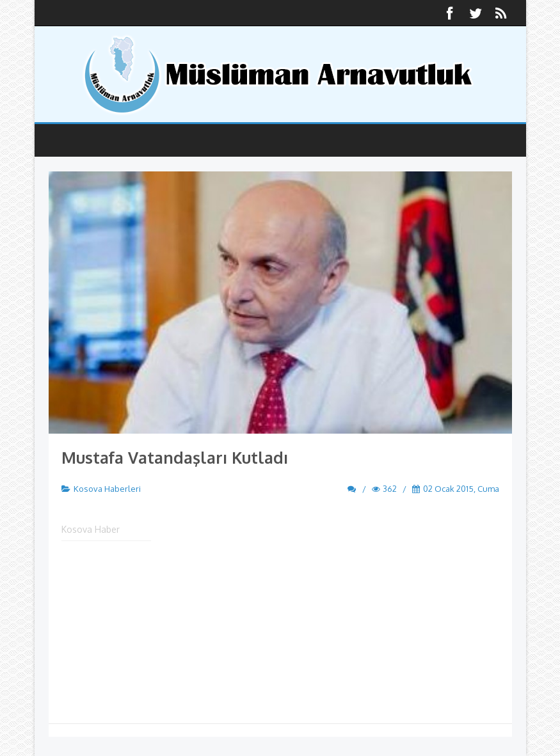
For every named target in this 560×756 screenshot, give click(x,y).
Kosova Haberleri (107, 489)
